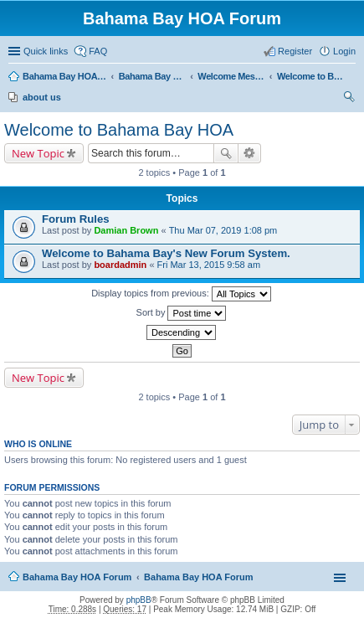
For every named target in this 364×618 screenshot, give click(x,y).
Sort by (182, 313)
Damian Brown (126, 230)
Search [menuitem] (349, 99)
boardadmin (120, 265)
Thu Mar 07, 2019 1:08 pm (223, 230)
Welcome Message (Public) (231, 76)
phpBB (139, 600)
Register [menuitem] (295, 51)
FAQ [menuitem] (98, 51)
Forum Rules (76, 219)
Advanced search (250, 153)
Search (226, 153)
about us (42, 97)
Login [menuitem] (344, 51)
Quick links (46, 51)
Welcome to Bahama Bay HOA (310, 76)
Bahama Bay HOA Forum (64, 76)
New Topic (38, 153)
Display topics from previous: (181, 294)
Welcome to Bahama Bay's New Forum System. (166, 253)
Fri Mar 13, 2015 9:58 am (209, 265)
